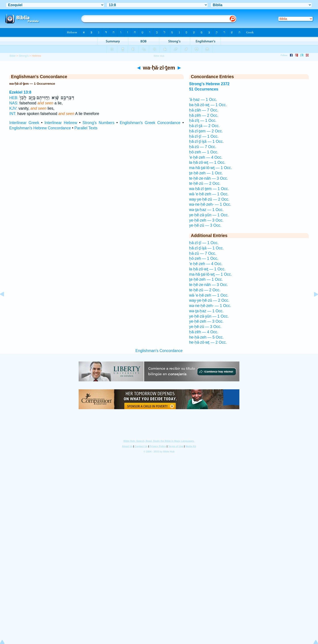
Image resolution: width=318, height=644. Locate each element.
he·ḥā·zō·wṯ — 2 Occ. (208, 342)
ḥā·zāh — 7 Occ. (204, 110)
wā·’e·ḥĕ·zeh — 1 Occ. (209, 194)
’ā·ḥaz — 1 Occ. (203, 100)
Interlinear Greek (24, 123)
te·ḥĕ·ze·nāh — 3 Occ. (208, 178)
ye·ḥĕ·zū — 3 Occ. (205, 225)
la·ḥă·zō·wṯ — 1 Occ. (207, 162)
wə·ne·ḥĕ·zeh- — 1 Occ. (210, 204)
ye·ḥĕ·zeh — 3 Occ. (206, 220)
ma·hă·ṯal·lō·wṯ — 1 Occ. (210, 168)
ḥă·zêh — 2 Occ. (204, 115)
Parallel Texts (86, 128)
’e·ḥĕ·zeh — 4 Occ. (206, 157)
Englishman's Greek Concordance (150, 123)
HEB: (14, 98)
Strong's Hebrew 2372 (209, 84)
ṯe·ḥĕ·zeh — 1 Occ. (206, 173)
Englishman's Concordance (159, 351)
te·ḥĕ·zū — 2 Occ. (205, 183)
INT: (13, 114)
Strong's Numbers (98, 123)
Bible (12, 56)
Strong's (24, 56)
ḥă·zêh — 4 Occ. (204, 332)
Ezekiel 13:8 (20, 92)
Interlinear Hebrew (61, 123)
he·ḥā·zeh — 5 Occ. (206, 337)
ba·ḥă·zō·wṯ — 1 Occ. (208, 105)
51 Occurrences (204, 89)
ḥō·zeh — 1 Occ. (204, 152)
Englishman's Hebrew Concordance (40, 128)
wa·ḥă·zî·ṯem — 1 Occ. (209, 189)
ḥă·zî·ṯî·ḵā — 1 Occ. (206, 141)
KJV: (13, 108)
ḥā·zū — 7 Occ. (203, 147)
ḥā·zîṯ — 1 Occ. (203, 121)
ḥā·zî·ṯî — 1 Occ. (204, 136)
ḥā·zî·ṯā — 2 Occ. (204, 126)
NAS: (14, 103)
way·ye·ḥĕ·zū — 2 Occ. (209, 199)
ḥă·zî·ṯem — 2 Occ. (206, 131)
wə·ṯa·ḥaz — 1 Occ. (206, 210)
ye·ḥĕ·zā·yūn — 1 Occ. (209, 215)
